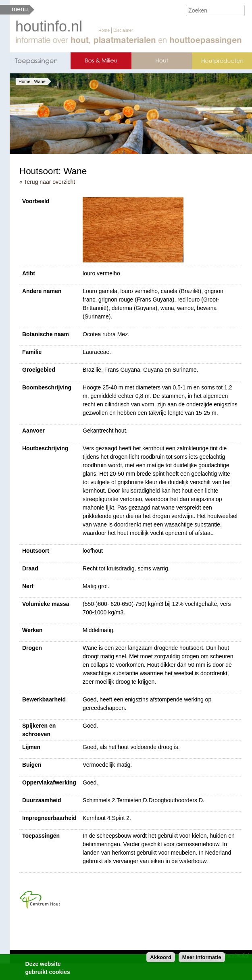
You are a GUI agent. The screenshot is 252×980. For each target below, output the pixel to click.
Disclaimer (123, 30)
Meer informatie (202, 959)
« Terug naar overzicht (47, 182)
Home (104, 30)
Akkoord (161, 959)
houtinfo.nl (49, 26)
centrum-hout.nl (233, 955)
